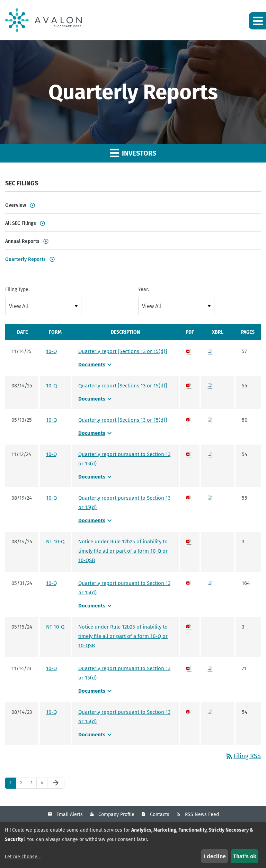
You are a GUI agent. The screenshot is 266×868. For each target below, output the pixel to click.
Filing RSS (243, 756)
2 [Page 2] (23, 784)
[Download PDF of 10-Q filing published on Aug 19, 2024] (189, 498)
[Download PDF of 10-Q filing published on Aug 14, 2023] (189, 712)
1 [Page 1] (13, 784)
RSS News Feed (202, 814)
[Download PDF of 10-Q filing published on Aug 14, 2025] (189, 386)
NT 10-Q (55, 542)
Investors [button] (133, 153)
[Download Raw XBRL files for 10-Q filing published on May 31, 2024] (210, 583)
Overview (16, 205)
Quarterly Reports (25, 259)
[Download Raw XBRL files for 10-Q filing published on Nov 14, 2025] (210, 351)
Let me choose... (23, 857)
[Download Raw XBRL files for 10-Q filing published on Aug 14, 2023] (210, 712)
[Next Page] (56, 783)
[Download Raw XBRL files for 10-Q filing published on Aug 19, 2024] (210, 498)
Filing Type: (17, 290)
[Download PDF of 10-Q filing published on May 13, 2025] (189, 420)
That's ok (245, 856)
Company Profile (116, 814)
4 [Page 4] (44, 784)
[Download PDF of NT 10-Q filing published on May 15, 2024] (189, 627)
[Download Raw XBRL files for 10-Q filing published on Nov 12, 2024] (210, 454)
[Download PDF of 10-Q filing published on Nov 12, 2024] (189, 454)
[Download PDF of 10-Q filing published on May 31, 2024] (189, 583)
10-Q (51, 351)
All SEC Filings (21, 223)
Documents (96, 365)
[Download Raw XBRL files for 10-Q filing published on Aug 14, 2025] (210, 386)
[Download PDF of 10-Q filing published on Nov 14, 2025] (189, 351)
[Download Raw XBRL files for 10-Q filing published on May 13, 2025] (210, 420)
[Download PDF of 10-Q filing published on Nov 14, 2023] (189, 668)
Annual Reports (22, 241)
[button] (257, 21)
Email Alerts (70, 814)
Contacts (160, 814)
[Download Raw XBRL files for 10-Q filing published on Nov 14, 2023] (210, 668)
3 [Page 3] (33, 784)
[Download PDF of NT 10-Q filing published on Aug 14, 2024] (189, 542)
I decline (215, 856)
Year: (144, 290)
